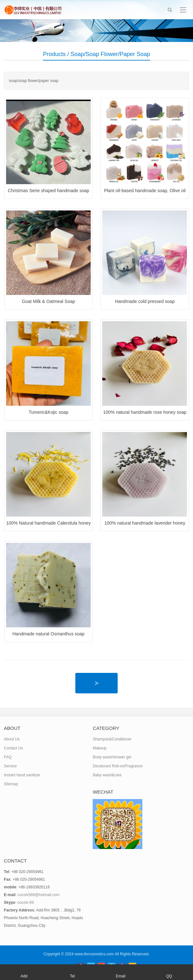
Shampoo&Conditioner (112, 739)
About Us (12, 739)
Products (54, 54)
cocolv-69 (25, 902)
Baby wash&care (107, 775)
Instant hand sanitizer (22, 775)
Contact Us (13, 748)
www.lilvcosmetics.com (94, 954)
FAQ (8, 757)
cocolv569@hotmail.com (39, 895)
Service (10, 766)
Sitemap (11, 784)
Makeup (100, 748)
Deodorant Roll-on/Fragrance (117, 766)
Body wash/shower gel (112, 757)
